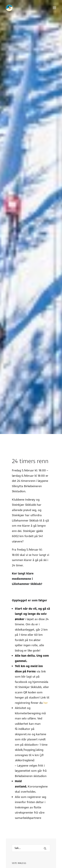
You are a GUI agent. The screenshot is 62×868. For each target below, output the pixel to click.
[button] (54, 8)
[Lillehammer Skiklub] (9, 8)
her (46, 623)
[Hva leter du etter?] (31, 768)
